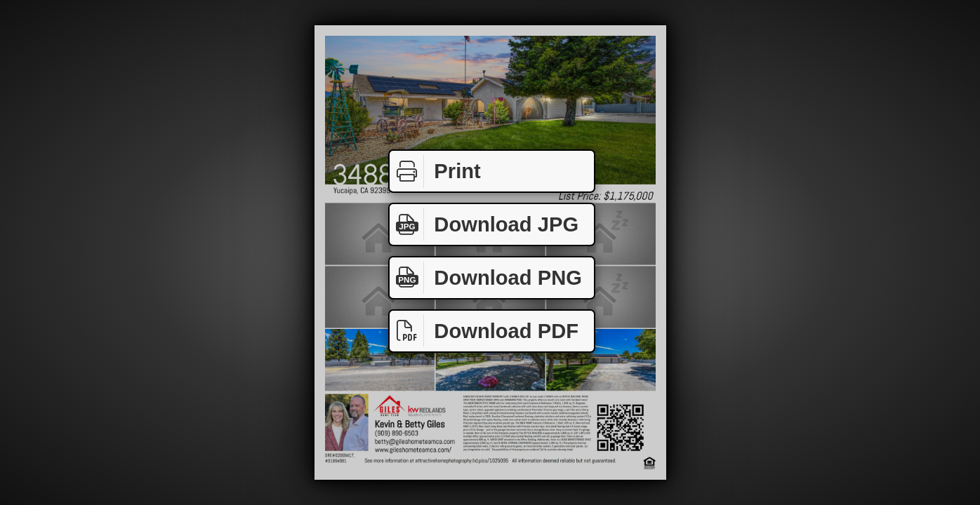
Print (435, 171)
